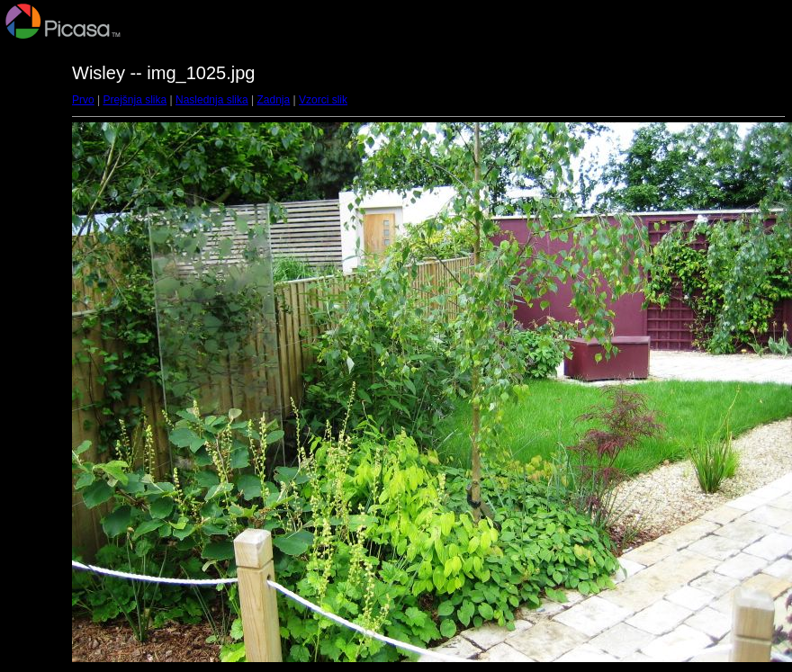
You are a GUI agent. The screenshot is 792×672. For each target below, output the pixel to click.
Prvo (83, 100)
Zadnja (274, 100)
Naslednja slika (212, 100)
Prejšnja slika (135, 100)
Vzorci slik (323, 100)
